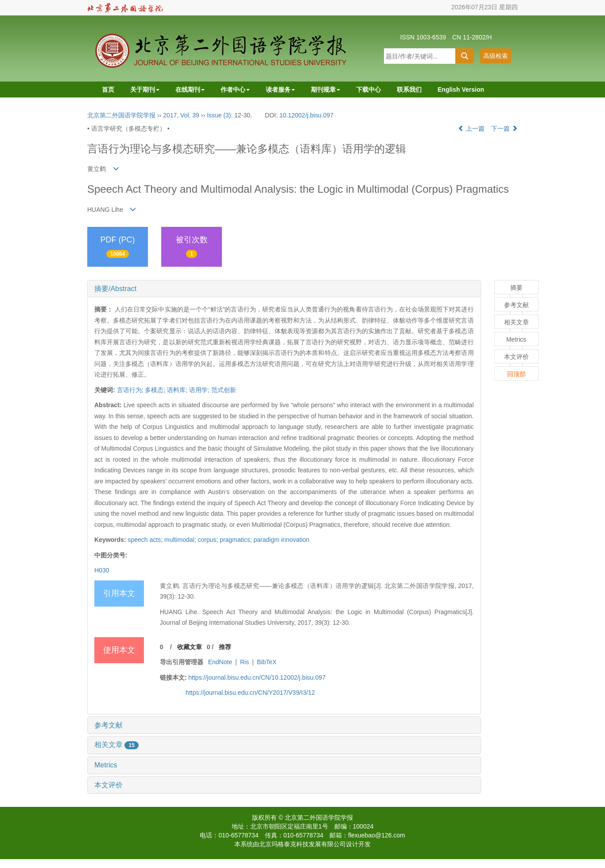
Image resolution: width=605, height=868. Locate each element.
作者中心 (235, 90)
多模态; (155, 390)
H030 (102, 570)
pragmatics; (237, 540)
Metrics (106, 765)
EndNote (220, 662)
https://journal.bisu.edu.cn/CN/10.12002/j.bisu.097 (257, 677)
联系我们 (409, 90)
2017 (170, 115)
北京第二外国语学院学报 (121, 115)
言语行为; (130, 390)
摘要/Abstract (115, 289)
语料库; (177, 390)
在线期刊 (190, 90)
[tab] (284, 289)
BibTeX (267, 662)
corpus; (209, 540)
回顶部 (516, 374)
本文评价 (109, 785)
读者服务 (280, 90)
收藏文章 (190, 647)
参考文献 (109, 725)
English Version (461, 90)
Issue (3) (219, 115)
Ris (244, 662)
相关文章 (116, 745)
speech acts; (146, 540)
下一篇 (504, 128)
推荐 (225, 647)
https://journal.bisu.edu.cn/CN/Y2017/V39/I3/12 (250, 693)
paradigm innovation (282, 540)
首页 (108, 90)
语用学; (199, 390)
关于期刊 (145, 90)
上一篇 (471, 128)
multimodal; (181, 540)
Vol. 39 (190, 115)
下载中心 (368, 90)
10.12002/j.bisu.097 (306, 115)
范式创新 (224, 390)
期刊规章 (326, 90)
